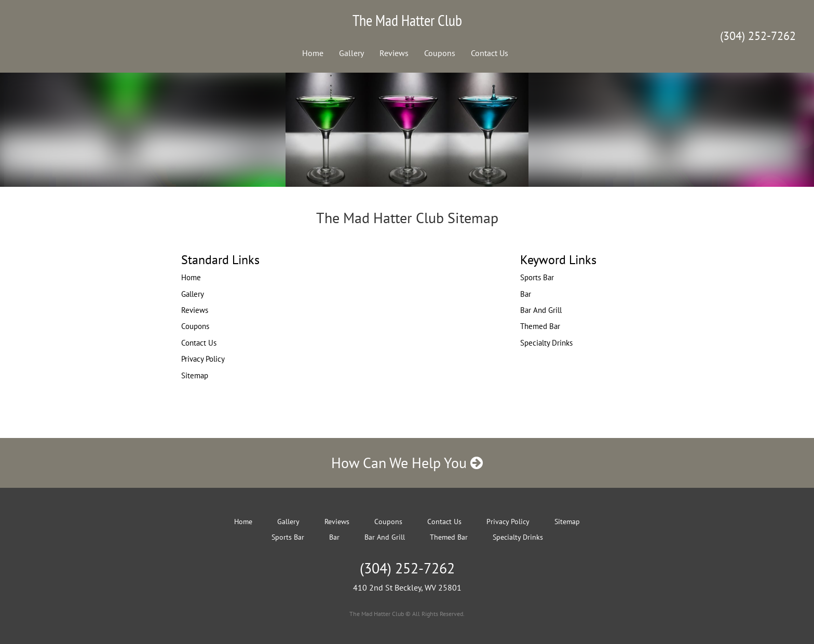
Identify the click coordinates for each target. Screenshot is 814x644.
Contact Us (490, 53)
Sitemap (195, 375)
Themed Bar (540, 326)
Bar (526, 294)
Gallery (351, 53)
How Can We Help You (407, 463)
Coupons (440, 53)
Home (313, 53)
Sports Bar (537, 277)
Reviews (394, 53)
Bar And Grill (541, 310)
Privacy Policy (203, 359)
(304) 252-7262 (758, 36)
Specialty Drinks (546, 343)
